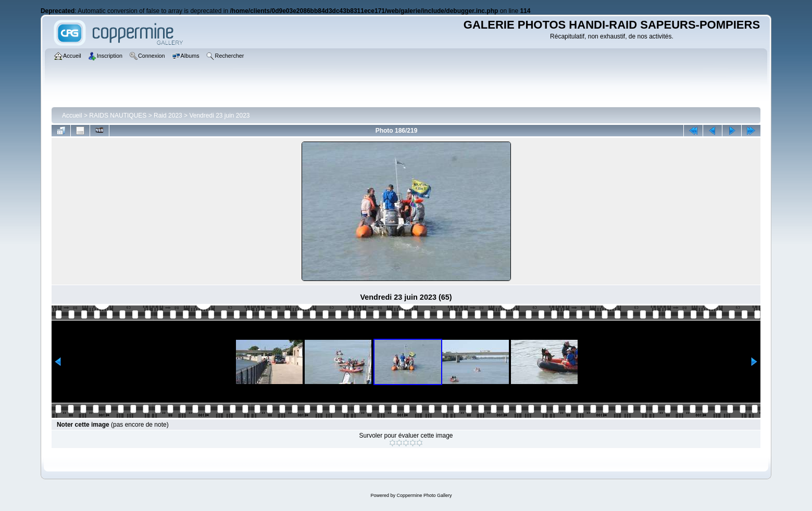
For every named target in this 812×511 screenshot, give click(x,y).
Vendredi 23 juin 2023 (219, 116)
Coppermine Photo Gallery (424, 495)
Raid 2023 (168, 116)
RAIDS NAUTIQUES (118, 116)
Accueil (72, 116)
